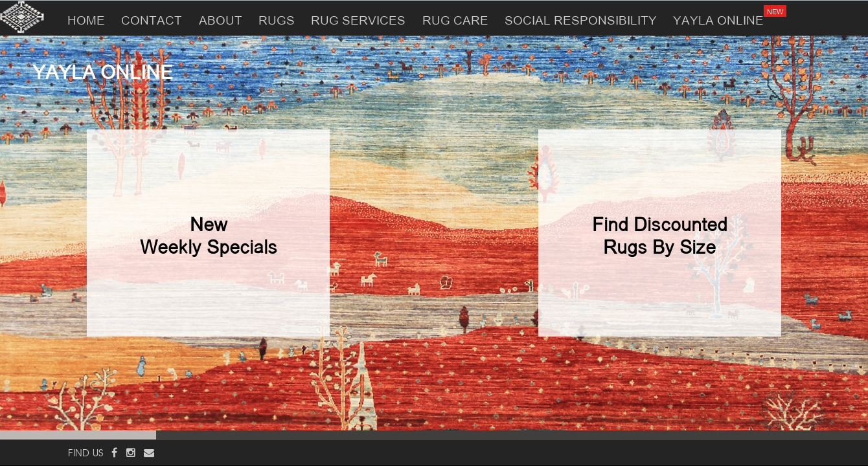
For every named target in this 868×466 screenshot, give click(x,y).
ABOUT (221, 18)
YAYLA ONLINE (722, 14)
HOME (86, 18)
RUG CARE (455, 18)
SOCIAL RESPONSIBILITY (581, 18)
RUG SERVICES (358, 18)
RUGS (277, 18)
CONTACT (152, 18)
